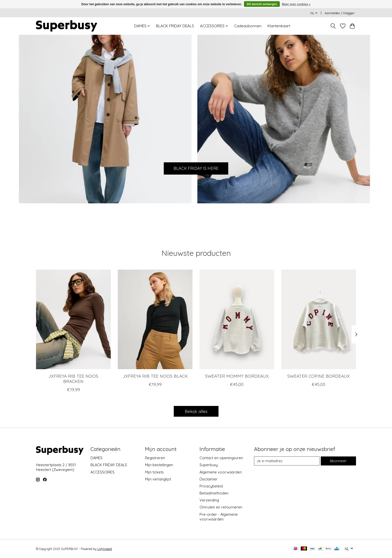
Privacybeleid (211, 486)
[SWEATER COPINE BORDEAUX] (319, 319)
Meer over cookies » (296, 4)
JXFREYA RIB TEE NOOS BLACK (155, 376)
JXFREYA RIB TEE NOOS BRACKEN (73, 379)
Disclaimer (208, 479)
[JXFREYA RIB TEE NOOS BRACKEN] (73, 319)
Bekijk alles (196, 411)
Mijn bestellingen (159, 465)
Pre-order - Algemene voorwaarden (219, 517)
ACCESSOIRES (102, 472)
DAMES (96, 458)
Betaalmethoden (214, 493)
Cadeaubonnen (248, 26)
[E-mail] (287, 461)
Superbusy (209, 465)
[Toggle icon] (333, 26)
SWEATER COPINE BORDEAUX (318, 376)
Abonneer (338, 461)
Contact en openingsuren (221, 458)
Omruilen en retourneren (221, 507)
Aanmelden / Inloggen (339, 13)
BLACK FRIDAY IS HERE (196, 168)
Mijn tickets (154, 472)
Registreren (155, 458)
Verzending (209, 500)
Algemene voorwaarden (221, 472)
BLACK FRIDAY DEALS (175, 26)
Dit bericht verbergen (262, 4)
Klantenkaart (279, 26)
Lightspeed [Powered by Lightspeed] (105, 549)
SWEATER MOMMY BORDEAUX (237, 376)
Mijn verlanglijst (158, 479)
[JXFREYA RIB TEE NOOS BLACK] (155, 319)
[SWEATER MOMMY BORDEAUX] (237, 319)
